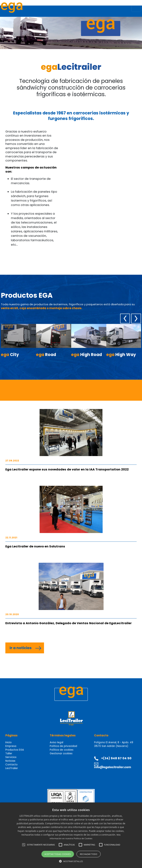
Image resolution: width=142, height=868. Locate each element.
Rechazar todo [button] (89, 854)
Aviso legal (56, 742)
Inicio (9, 742)
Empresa (11, 746)
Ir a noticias (21, 648)
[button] (24, 845)
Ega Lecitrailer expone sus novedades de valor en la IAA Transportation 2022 (67, 469)
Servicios (11, 757)
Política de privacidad (63, 746)
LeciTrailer (12, 768)
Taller (9, 753)
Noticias (10, 761)
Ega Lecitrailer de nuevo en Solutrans (35, 546)
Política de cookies (62, 750)
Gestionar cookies (61, 753)
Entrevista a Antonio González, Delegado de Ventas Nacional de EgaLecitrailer (69, 623)
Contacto (11, 765)
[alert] (71, 835)
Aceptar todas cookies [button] (58, 854)
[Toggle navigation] (136, 8)
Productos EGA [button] (15, 750)
